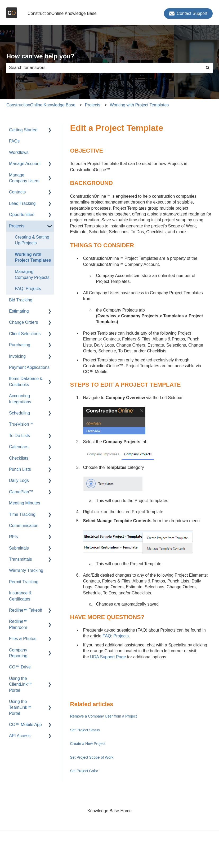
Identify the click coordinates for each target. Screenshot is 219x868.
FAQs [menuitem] (14, 141)
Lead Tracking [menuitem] (22, 203)
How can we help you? (40, 56)
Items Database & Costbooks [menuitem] (26, 381)
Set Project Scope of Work (92, 757)
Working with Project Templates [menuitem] (33, 257)
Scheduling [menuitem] (19, 413)
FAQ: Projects (116, 636)
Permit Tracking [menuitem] (24, 582)
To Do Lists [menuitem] (19, 436)
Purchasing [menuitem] (20, 345)
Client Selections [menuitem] (25, 334)
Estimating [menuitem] (19, 311)
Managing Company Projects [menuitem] (32, 275)
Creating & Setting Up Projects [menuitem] (32, 240)
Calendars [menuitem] (19, 447)
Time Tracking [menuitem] (22, 514)
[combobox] (104, 68)
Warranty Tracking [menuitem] (26, 570)
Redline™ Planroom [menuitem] (18, 624)
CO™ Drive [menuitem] (20, 667)
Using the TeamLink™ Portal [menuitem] (20, 707)
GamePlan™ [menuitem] (21, 492)
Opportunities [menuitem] (22, 215)
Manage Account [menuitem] (25, 164)
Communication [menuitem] (24, 526)
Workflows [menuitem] (19, 152)
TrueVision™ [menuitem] (21, 424)
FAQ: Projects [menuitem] (28, 289)
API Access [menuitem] (20, 736)
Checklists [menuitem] (19, 458)
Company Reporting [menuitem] (18, 653)
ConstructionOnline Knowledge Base (62, 13)
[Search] (208, 68)
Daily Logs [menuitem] (19, 480)
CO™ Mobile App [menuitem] (25, 725)
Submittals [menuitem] (19, 548)
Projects (93, 105)
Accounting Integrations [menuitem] (20, 399)
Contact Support (188, 14)
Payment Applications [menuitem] (29, 367)
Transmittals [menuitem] (21, 559)
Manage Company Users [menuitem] (24, 178)
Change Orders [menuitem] (23, 322)
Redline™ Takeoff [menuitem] (26, 610)
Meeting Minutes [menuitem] (24, 503)
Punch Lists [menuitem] (20, 469)
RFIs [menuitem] (14, 537)
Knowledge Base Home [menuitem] (109, 811)
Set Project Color (84, 771)
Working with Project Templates (139, 105)
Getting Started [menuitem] (23, 130)
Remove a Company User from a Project (104, 716)
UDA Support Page (108, 657)
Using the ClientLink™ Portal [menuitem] (20, 684)
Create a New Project (88, 744)
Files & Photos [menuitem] (23, 639)
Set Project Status (85, 730)
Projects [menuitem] (17, 226)
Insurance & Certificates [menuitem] (20, 596)
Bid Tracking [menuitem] (21, 300)
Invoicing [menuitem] (17, 356)
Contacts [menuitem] (17, 192)
